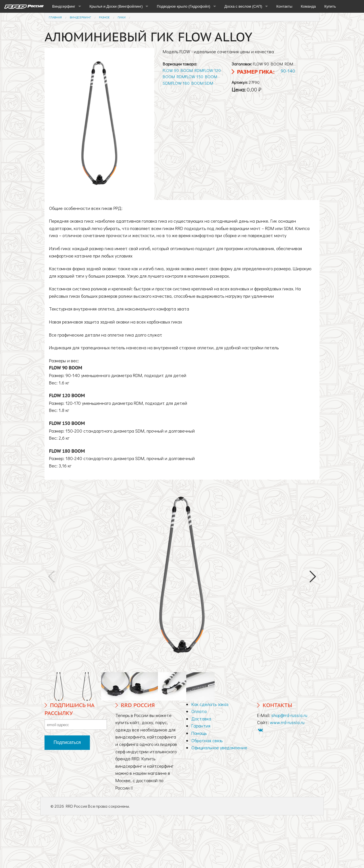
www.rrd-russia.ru (287, 722)
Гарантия (201, 726)
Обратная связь (207, 740)
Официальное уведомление (219, 747)
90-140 (288, 71)
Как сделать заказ (210, 704)
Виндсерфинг (64, 6)
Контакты (284, 6)
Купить (330, 6)
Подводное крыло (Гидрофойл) (183, 6)
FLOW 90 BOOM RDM (183, 70)
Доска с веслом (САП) (243, 6)
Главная (55, 17)
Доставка (201, 719)
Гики (122, 17)
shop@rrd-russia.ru (289, 715)
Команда (308, 6)
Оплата (199, 711)
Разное (104, 17)
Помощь (199, 733)
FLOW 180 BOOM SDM (192, 83)
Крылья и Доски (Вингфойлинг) (116, 6)
